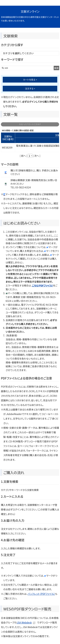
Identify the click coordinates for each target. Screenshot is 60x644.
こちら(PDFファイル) (43, 285)
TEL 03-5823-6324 (21, 187)
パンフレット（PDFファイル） (41, 594)
